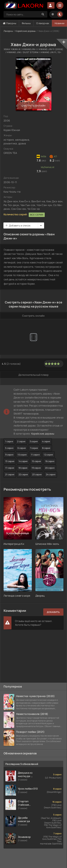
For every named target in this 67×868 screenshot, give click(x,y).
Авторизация (51, 5)
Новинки (59, 23)
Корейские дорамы (26, 31)
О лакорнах (43, 23)
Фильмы (26, 23)
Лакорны (10, 23)
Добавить (53, 612)
